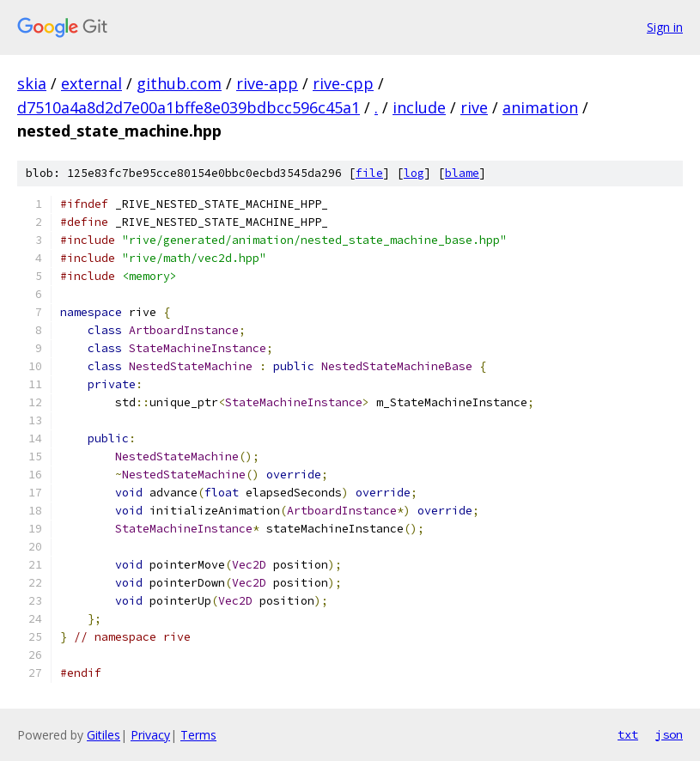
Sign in (665, 27)
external (91, 83)
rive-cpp (343, 83)
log (414, 173)
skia (32, 83)
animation (540, 107)
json (669, 734)
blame (462, 173)
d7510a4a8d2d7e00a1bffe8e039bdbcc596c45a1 (189, 107)
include (419, 107)
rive (474, 107)
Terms (198, 735)
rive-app (267, 83)
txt (628, 734)
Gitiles (103, 735)
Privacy (150, 735)
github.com (179, 83)
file (369, 173)
